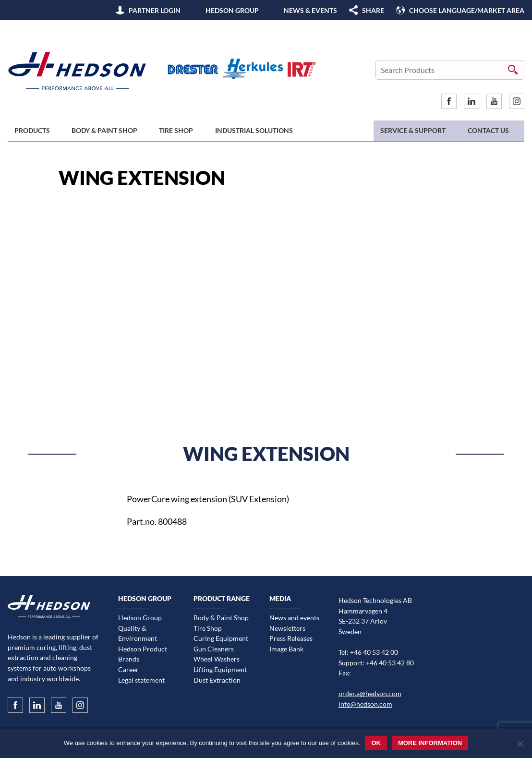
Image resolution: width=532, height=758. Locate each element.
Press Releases (291, 638)
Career (128, 669)
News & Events (310, 10)
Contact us (488, 130)
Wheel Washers (217, 659)
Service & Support (413, 130)
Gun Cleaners (214, 649)
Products (32, 130)
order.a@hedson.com (370, 693)
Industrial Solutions (254, 130)
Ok (376, 743)
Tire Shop (176, 130)
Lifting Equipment (220, 669)
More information (430, 743)
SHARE (373, 10)
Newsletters (287, 628)
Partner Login (155, 10)
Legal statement (141, 680)
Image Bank (286, 649)
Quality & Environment (138, 633)
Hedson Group (232, 10)
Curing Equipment (221, 638)
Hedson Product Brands (143, 654)
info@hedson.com (365, 704)
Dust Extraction (217, 680)
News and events (294, 618)
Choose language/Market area (467, 10)
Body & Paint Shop (104, 130)
